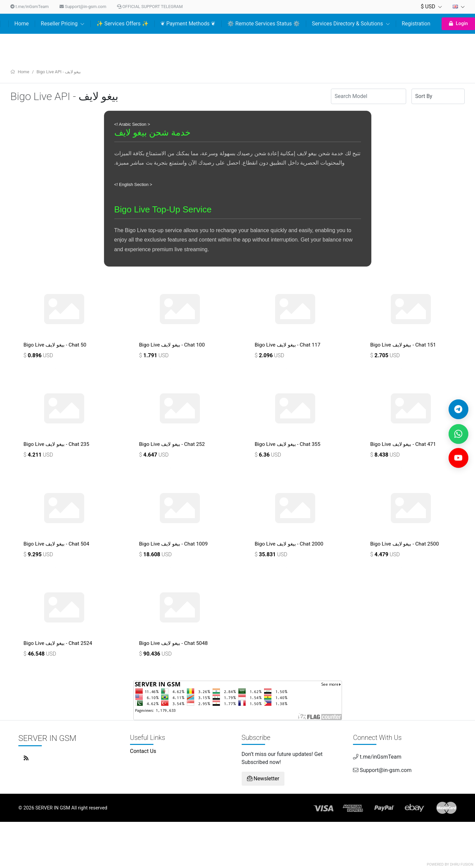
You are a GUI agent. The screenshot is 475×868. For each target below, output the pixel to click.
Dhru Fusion (462, 864)
